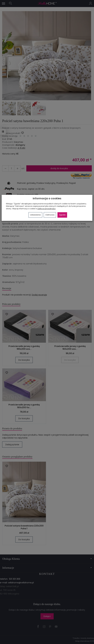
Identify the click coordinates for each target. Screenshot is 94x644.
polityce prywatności (46, 209)
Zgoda (62, 215)
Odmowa (50, 215)
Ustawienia (35, 215)
